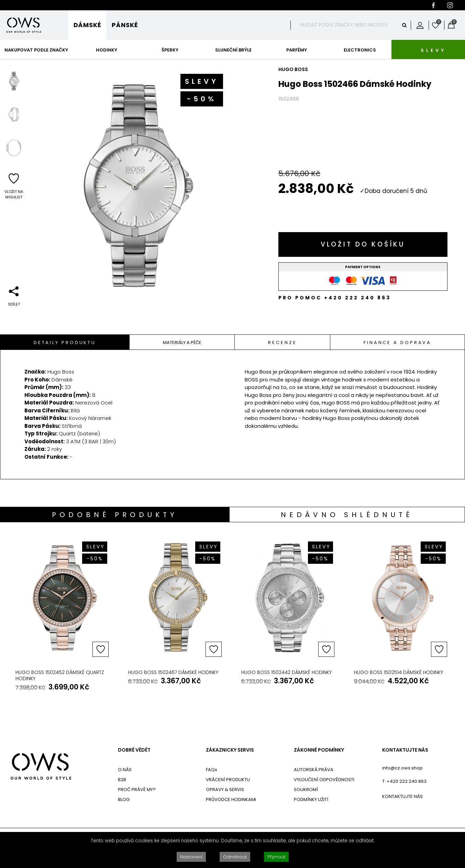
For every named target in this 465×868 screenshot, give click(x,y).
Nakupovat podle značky (36, 50)
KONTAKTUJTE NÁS (405, 750)
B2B (122, 780)
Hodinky (107, 50)
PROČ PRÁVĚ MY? (137, 790)
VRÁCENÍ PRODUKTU (228, 780)
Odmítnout (235, 857)
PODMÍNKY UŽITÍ (311, 800)
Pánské (125, 25)
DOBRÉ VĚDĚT (134, 750)
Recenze (282, 342)
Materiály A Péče (182, 342)
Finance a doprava (397, 342)
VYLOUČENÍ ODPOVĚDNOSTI (324, 780)
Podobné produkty (115, 515)
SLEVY (433, 50)
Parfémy (297, 50)
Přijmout (276, 857)
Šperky (170, 50)
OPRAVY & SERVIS (225, 790)
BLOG (124, 800)
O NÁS (125, 770)
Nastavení (191, 857)
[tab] (65, 342)
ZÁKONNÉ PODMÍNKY (319, 750)
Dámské (87, 25)
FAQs (212, 770)
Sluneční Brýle (233, 50)
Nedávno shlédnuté (347, 515)
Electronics (360, 50)
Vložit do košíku (363, 244)
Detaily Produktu (65, 342)
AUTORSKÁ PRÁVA (314, 770)
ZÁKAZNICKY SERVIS (230, 750)
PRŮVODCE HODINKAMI (231, 800)
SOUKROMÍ (306, 790)
